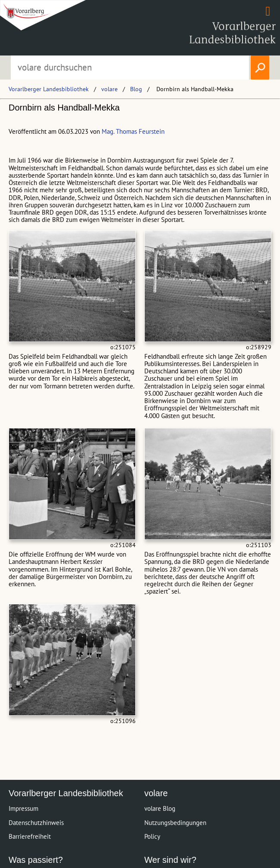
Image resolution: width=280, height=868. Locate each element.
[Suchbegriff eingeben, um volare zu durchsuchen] (130, 68)
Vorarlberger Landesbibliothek (49, 89)
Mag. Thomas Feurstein (133, 131)
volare (109, 89)
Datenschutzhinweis (36, 823)
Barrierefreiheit (30, 836)
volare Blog (160, 808)
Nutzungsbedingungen (175, 823)
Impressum (23, 808)
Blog (136, 89)
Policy (152, 836)
